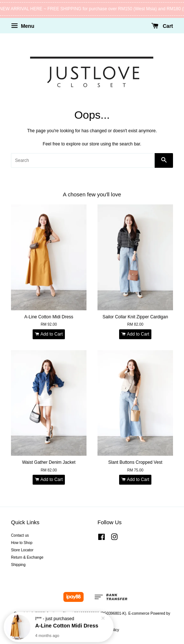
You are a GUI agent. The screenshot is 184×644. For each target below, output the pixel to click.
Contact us (20, 535)
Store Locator (22, 550)
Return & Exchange (27, 557)
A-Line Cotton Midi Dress (67, 625)
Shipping (18, 565)
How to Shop (22, 543)
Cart (162, 26)
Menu (23, 26)
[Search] (83, 160)
